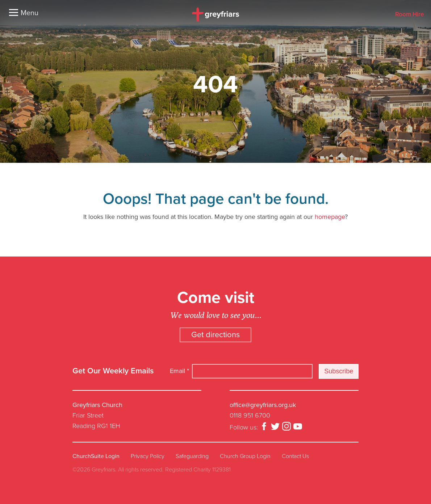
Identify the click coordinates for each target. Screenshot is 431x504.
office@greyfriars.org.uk (263, 405)
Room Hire (409, 15)
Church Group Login (245, 456)
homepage (330, 217)
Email (179, 371)
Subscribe (339, 371)
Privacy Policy (148, 456)
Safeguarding (192, 456)
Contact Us (295, 456)
